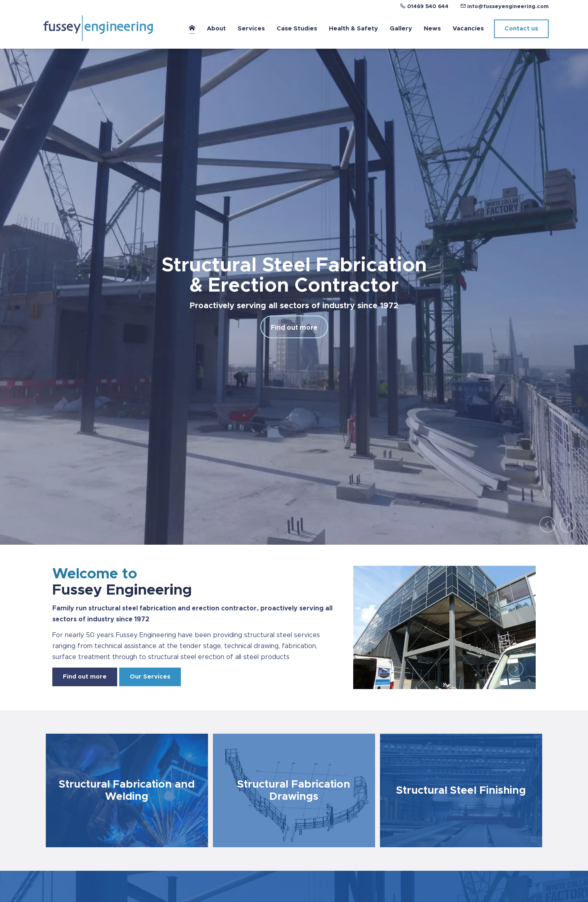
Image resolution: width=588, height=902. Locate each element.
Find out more (294, 328)
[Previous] (547, 524)
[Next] (568, 524)
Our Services (150, 677)
